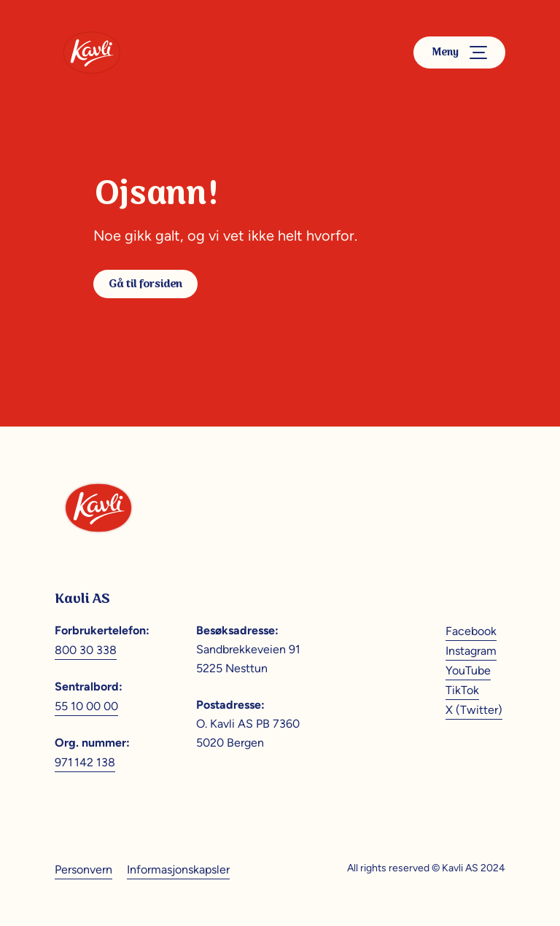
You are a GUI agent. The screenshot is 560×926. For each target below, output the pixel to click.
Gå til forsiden (145, 284)
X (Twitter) (474, 710)
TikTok (462, 690)
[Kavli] (92, 52)
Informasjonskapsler (178, 869)
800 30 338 (86, 650)
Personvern (83, 869)
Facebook (471, 631)
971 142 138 (85, 762)
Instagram (471, 651)
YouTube (468, 670)
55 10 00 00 (86, 706)
